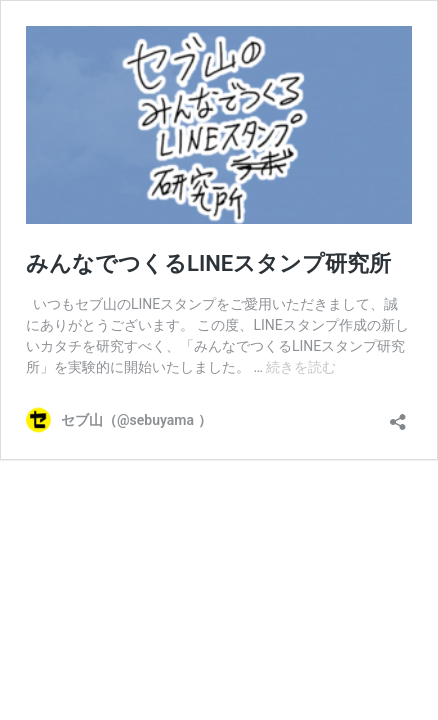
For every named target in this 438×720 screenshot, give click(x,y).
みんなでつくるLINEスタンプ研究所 (208, 263)
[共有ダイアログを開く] (398, 415)
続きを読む (301, 367)
